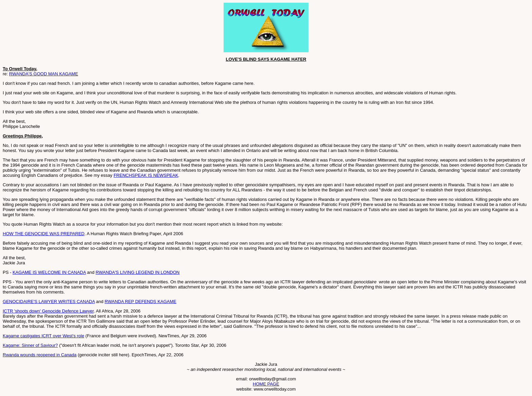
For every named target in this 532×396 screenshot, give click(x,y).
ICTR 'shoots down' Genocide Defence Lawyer (48, 311)
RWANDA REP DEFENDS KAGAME (140, 301)
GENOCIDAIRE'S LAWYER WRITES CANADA (49, 301)
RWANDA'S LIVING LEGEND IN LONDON (138, 272)
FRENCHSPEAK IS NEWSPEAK (146, 175)
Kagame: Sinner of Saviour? (30, 345)
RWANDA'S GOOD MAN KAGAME (44, 74)
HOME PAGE (266, 384)
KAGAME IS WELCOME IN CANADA (49, 272)
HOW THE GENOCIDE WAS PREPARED (44, 234)
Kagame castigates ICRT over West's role (43, 336)
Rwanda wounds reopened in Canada (40, 355)
